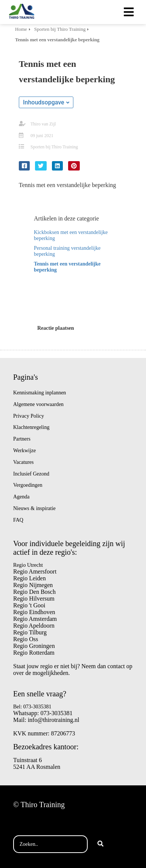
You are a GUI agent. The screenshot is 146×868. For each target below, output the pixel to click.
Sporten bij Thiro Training (54, 147)
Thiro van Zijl (43, 124)
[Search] (100, 844)
